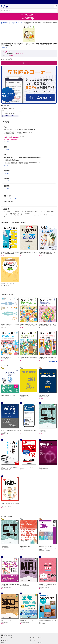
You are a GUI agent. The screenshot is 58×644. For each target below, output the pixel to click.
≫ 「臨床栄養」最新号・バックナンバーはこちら (14, 136)
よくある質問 (4, 640)
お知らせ (3, 642)
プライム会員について (6, 638)
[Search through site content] (27, 10)
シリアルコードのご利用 (36, 642)
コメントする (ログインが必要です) (10, 199)
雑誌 (9, 23)
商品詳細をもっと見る (10, 116)
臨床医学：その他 (14, 23)
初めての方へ (33, 640)
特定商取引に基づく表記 (36, 638)
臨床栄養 (21, 23)
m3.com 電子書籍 (4, 23)
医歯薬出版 (4, 48)
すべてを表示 (52, 362)
